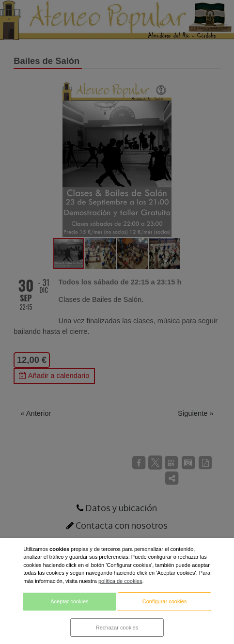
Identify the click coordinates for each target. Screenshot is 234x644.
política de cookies (120, 581)
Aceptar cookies (69, 601)
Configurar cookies (165, 601)
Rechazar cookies (117, 628)
